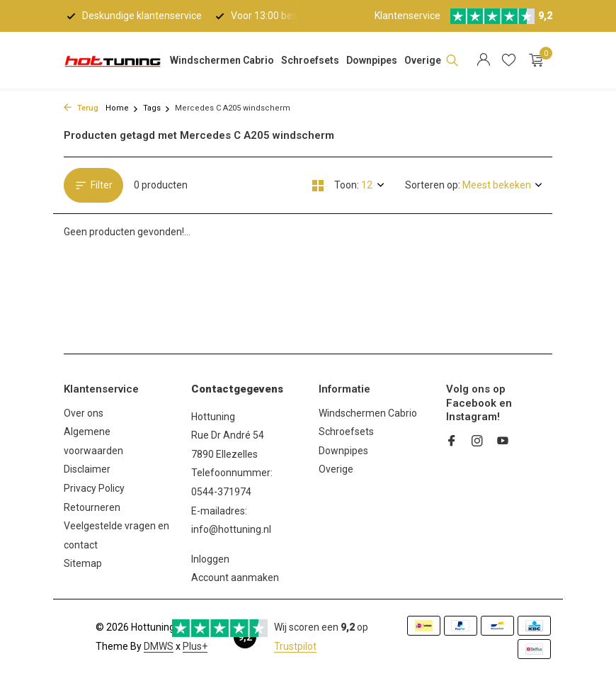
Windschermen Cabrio (222, 60)
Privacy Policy (94, 488)
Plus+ (195, 646)
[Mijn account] (483, 60)
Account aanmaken (235, 578)
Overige (423, 60)
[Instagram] (477, 442)
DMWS (159, 646)
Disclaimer (87, 469)
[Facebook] (452, 442)
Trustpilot (295, 646)
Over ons (84, 413)
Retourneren (92, 507)
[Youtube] (503, 442)
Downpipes (372, 60)
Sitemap (83, 563)
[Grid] (318, 186)
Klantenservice (407, 16)
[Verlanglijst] (509, 60)
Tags (157, 108)
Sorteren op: (433, 185)
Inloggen (210, 559)
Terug (81, 108)
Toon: (347, 185)
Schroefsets (310, 60)
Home (122, 108)
